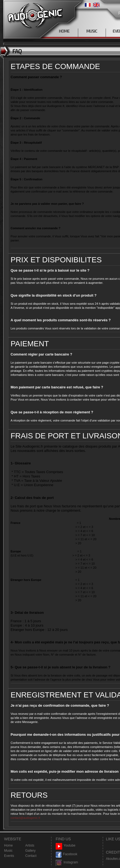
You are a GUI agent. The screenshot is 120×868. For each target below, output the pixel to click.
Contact (31, 856)
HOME (64, 31)
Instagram (67, 862)
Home (8, 845)
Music (8, 851)
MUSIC (92, 31)
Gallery (30, 851)
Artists (30, 845)
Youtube (66, 846)
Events (9, 856)
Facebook (67, 854)
